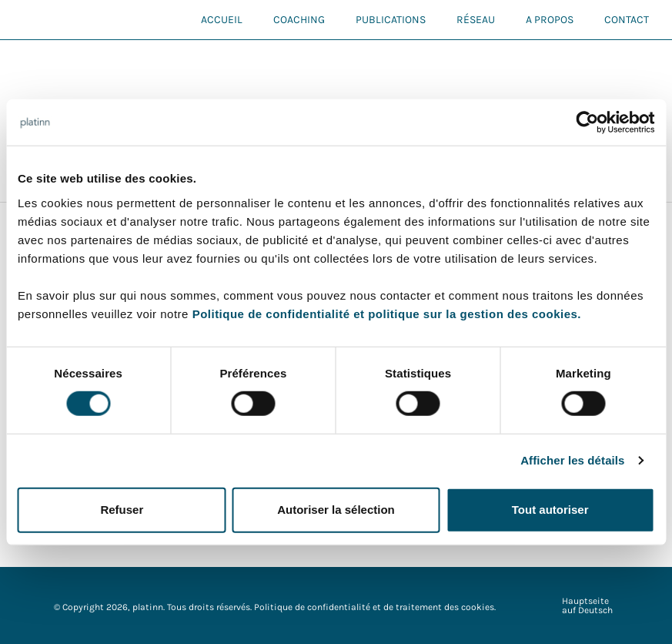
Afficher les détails (572, 460)
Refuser (122, 510)
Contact (627, 20)
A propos (550, 20)
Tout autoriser (550, 510)
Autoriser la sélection (336, 510)
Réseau (476, 20)
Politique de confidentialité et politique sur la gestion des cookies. (387, 313)
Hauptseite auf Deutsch (587, 605)
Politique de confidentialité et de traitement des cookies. (375, 607)
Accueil (222, 20)
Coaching (299, 20)
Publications (391, 20)
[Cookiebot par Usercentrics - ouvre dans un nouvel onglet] (587, 122)
